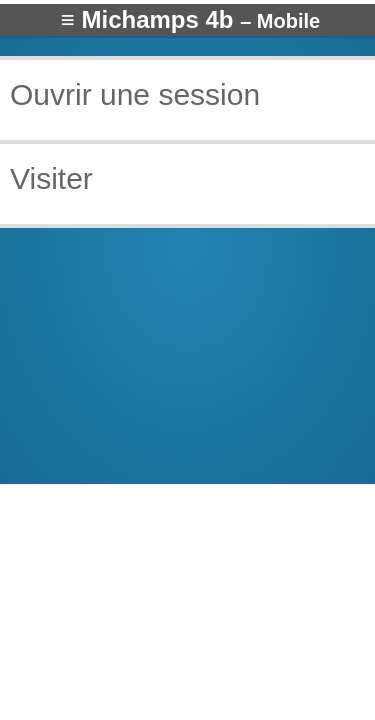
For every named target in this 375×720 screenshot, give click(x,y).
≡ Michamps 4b (190, 19)
